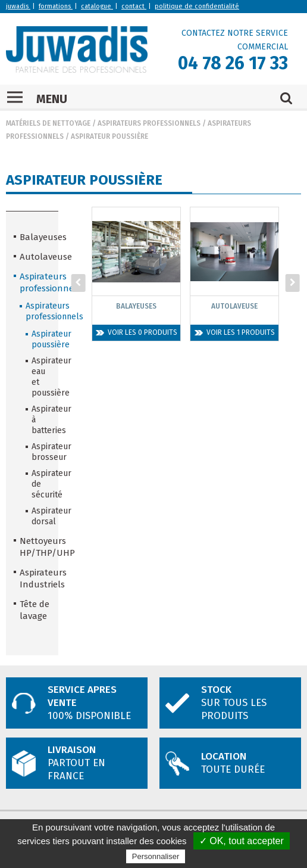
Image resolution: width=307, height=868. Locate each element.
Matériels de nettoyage (48, 123)
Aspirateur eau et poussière (41, 377)
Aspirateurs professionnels (149, 123)
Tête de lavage (35, 610)
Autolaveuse (35, 257)
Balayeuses (35, 237)
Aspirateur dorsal (41, 516)
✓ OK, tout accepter (242, 841)
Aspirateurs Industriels (35, 578)
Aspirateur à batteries (41, 420)
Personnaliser (156, 856)
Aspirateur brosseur (41, 452)
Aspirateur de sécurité (41, 484)
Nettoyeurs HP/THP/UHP (35, 547)
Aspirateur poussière (109, 136)
